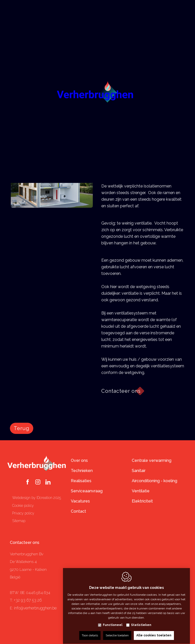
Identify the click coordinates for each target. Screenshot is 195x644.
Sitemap (19, 521)
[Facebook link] (28, 482)
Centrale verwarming (152, 460)
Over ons (79, 460)
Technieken (82, 471)
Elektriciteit (142, 501)
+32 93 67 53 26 (28, 600)
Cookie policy (23, 506)
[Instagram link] (38, 482)
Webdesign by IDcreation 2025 (37, 498)
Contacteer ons (25, 543)
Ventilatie (141, 491)
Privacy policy (23, 513)
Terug (22, 428)
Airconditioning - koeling (155, 481)
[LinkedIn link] (48, 482)
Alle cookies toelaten (154, 631)
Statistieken (141, 620)
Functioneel (113, 620)
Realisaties (81, 481)
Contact (78, 511)
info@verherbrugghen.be (35, 608)
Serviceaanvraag (87, 491)
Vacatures (80, 501)
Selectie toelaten (117, 631)
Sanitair (139, 471)
